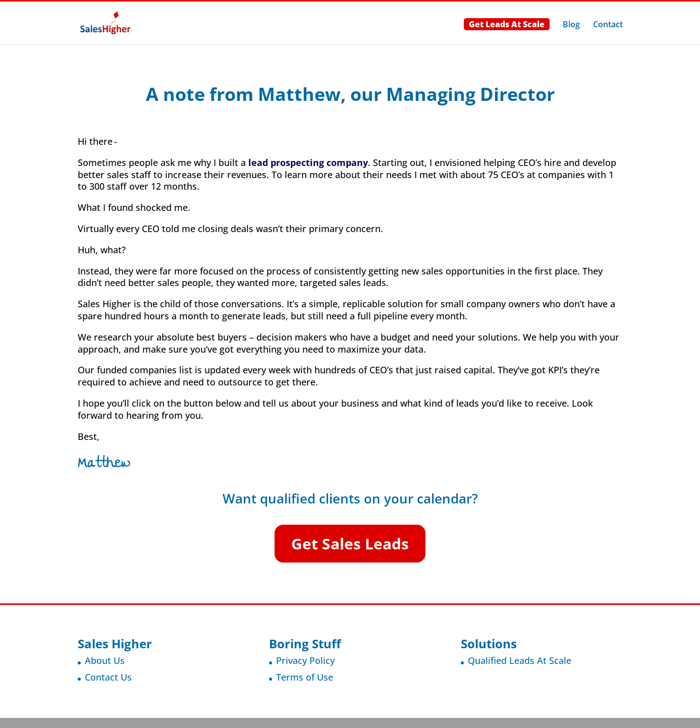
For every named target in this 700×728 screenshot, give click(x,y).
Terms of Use (305, 677)
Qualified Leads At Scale (520, 660)
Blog (571, 25)
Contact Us (108, 677)
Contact (608, 25)
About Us (105, 660)
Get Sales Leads (350, 544)
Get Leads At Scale (507, 24)
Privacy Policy (305, 660)
